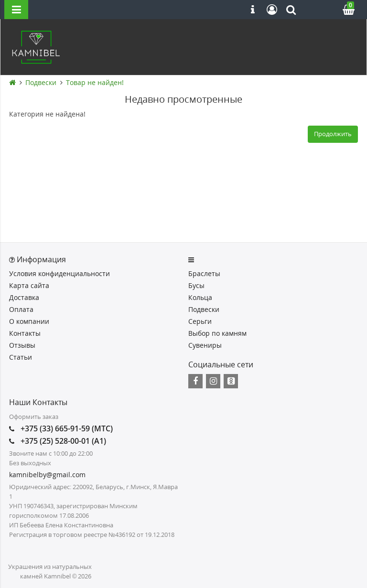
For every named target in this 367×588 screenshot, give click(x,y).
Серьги (200, 321)
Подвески (41, 82)
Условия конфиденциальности (59, 273)
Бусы (196, 285)
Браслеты (204, 273)
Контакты (25, 333)
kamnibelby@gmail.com (47, 475)
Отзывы (22, 345)
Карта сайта (29, 285)
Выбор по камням (217, 333)
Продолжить (333, 134)
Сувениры (205, 345)
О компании (29, 321)
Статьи (21, 357)
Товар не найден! (95, 82)
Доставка (24, 297)
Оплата (21, 309)
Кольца (200, 297)
